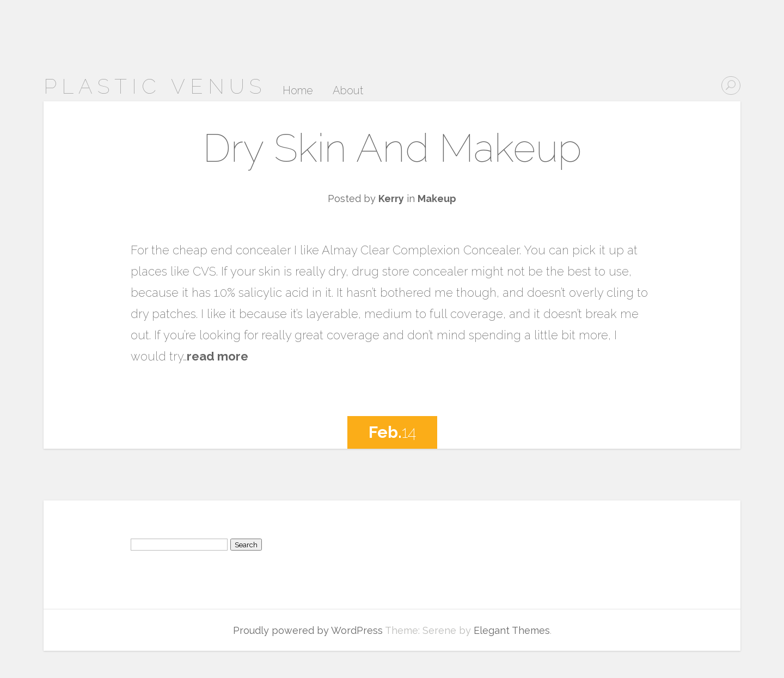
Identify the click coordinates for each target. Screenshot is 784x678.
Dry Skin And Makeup (392, 148)
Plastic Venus (155, 86)
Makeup (437, 198)
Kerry (391, 198)
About (348, 91)
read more (218, 356)
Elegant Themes (512, 630)
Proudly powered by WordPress (308, 630)
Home (298, 91)
